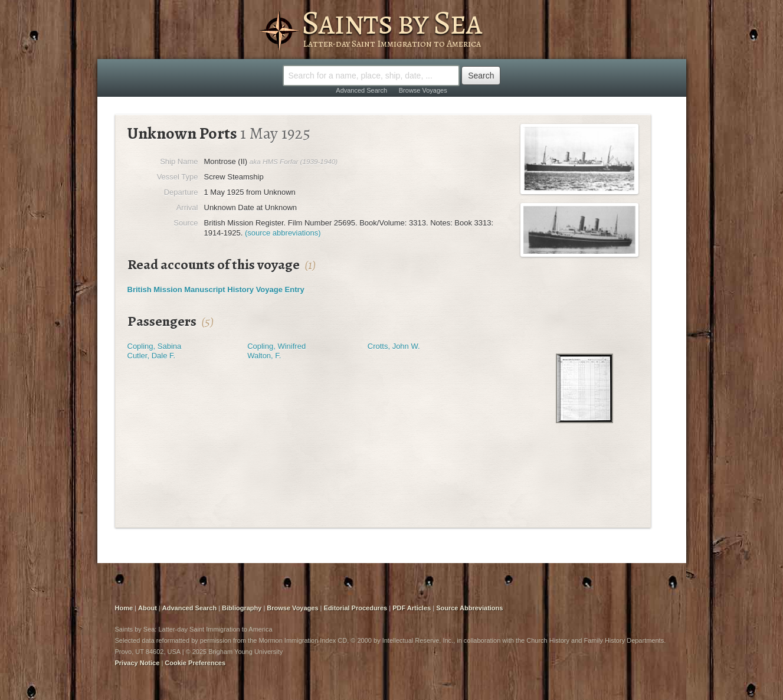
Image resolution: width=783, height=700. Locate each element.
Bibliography (242, 608)
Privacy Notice (137, 663)
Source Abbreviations (469, 608)
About (148, 608)
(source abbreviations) (283, 233)
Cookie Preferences (195, 663)
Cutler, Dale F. (152, 356)
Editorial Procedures (356, 608)
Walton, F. (264, 356)
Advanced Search (361, 90)
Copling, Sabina (155, 346)
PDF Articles (412, 608)
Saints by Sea (391, 22)
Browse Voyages (423, 90)
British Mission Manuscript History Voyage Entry (216, 290)
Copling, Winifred (276, 346)
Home (124, 608)
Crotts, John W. (394, 346)
